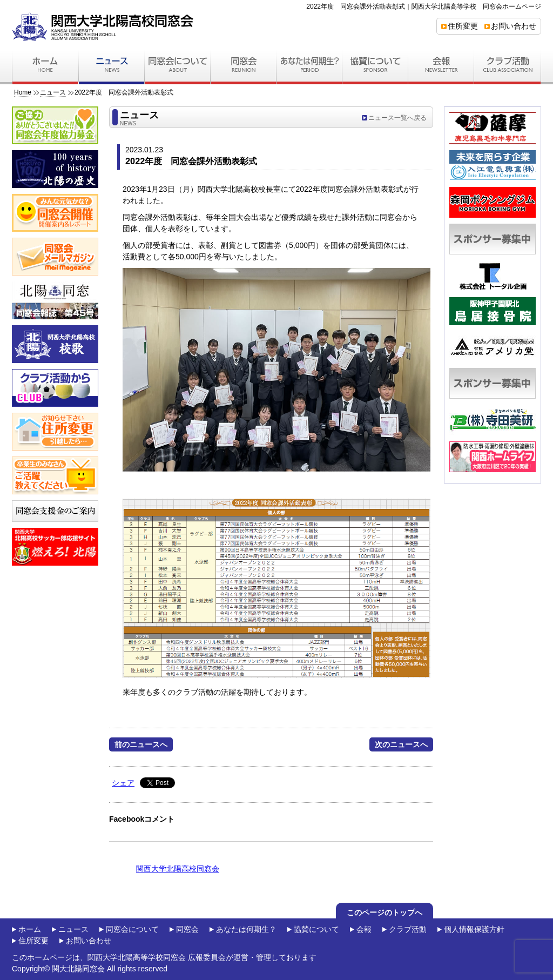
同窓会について (132, 929)
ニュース (53, 92)
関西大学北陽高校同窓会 (178, 869)
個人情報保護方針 (474, 929)
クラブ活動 (408, 929)
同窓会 (187, 929)
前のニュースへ (141, 744)
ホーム (30, 929)
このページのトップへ (385, 912)
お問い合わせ (514, 26)
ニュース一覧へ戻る (397, 118)
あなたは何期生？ (246, 929)
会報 (364, 929)
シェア (123, 783)
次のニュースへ (401, 744)
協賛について (316, 929)
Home (23, 92)
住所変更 (463, 26)
